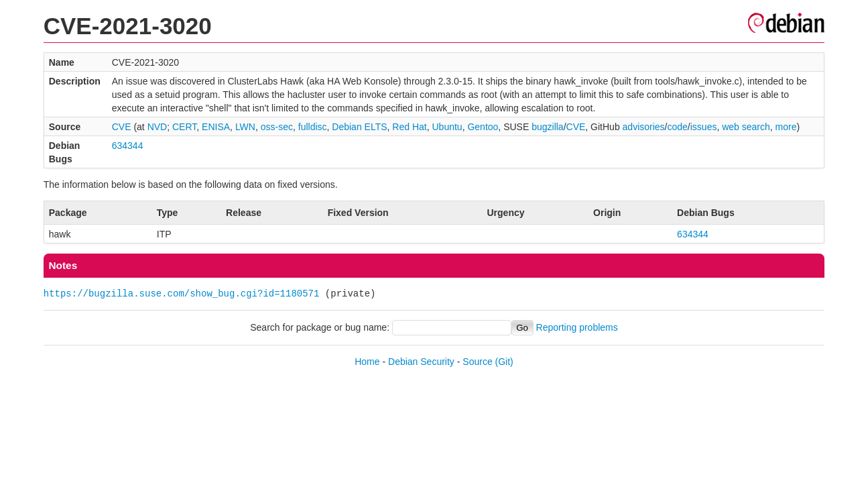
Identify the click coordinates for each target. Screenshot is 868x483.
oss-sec (277, 127)
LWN (245, 127)
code (678, 127)
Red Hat (409, 127)
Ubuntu (447, 127)
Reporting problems (577, 327)
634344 (128, 146)
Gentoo (483, 127)
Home (367, 362)
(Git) (504, 362)
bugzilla (547, 127)
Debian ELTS (359, 127)
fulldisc (313, 127)
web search (746, 127)
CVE (122, 127)
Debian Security (421, 362)
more (786, 127)
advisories (644, 127)
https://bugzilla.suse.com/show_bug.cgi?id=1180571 (182, 293)
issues (704, 127)
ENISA (216, 127)
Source (477, 362)
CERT (184, 127)
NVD (158, 127)
